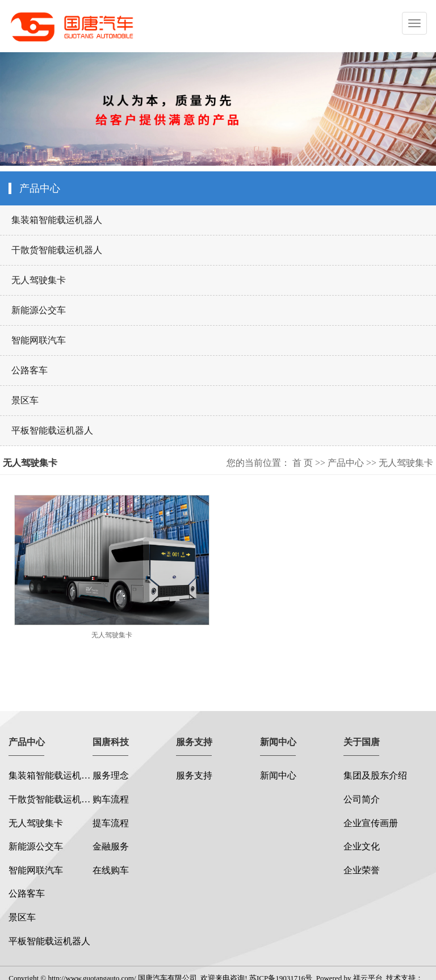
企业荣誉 (362, 870)
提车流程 (111, 823)
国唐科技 (111, 742)
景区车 (25, 400)
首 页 (303, 463)
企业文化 (362, 846)
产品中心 (346, 463)
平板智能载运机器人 (52, 430)
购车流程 (111, 799)
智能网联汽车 (39, 340)
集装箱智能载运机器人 (57, 220)
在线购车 (111, 870)
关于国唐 (362, 742)
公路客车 (30, 370)
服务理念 (111, 775)
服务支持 (194, 742)
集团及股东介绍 (375, 775)
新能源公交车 (39, 310)
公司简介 (362, 799)
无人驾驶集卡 (39, 280)
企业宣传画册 (371, 823)
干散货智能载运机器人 (57, 250)
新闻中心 (278, 742)
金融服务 (111, 846)
